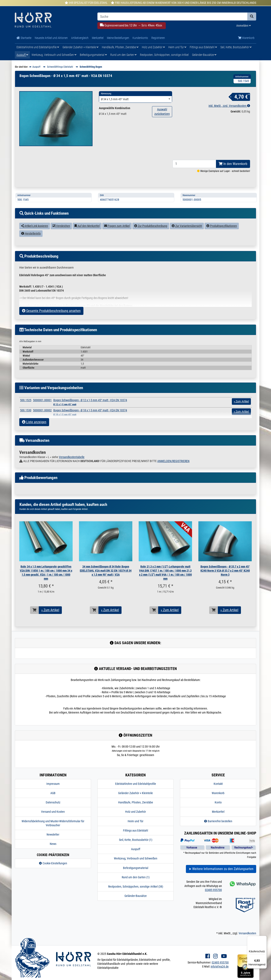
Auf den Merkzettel (87, 236)
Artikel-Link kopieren (35, 236)
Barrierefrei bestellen (218, 831)
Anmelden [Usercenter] (244, 26)
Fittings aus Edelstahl (203, 47)
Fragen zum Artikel (117, 236)
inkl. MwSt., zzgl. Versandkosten (229, 106)
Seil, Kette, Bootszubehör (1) (136, 850)
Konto (218, 812)
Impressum (53, 793)
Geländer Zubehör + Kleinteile (80, 47)
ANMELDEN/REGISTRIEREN (173, 471)
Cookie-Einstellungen (53, 873)
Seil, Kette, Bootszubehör (236, 47)
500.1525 (26, 410)
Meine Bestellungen (118, 38)
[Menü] (264, 938)
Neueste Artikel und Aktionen (51, 38)
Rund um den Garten (123, 55)
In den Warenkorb (233, 174)
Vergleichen (61, 236)
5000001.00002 (42, 420)
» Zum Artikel (50, 620)
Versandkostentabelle (72, 467)
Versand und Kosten (53, 821)
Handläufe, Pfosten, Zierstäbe (120, 47)
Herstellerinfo (31, 243)
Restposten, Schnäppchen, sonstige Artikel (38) (136, 896)
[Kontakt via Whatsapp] (242, 893)
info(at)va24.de (220, 976)
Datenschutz (53, 812)
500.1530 (26, 420)
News (53, 854)
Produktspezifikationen (222, 236)
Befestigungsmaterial (93, 55)
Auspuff (22, 55)
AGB (53, 803)
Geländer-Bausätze (204, 55)
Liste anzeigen (34, 432)
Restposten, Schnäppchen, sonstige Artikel (164, 55)
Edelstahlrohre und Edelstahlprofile (38, 47)
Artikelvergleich (80, 38)
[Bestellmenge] (194, 174)
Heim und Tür (177, 47)
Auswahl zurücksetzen (162, 112)
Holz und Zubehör (153, 47)
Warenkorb (246, 38)
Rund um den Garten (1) (136, 887)
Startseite (24, 38)
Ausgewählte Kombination (115, 108)
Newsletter (53, 844)
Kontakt (218, 793)
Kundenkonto (140, 38)
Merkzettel (98, 38)
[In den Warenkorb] (35, 620)
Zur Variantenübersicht (187, 236)
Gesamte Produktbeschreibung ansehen (51, 320)
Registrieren (158, 38)
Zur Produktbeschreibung (151, 236)
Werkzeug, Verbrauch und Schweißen (54, 55)
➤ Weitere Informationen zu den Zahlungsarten (221, 879)
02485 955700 (213, 900)
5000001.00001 (42, 410)
